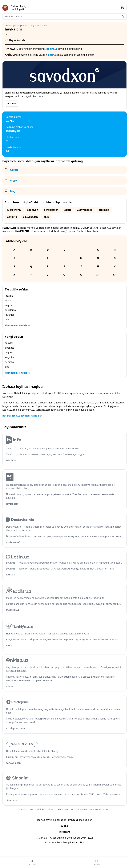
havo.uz (106, 809)
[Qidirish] (123, 17)
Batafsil (12, 103)
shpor (8, 300)
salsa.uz (32, 809)
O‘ (64, 275)
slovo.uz (52, 809)
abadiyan (33, 210)
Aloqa (65, 826)
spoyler (9, 343)
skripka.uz (42, 809)
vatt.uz (74, 809)
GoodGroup (63, 842)
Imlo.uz (17, 410)
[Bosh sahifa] (33, 8)
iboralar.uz (83, 809)
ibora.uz (23, 809)
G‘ (81, 275)
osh (7, 319)
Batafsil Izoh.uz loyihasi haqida (22, 416)
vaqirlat (9, 305)
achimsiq (104, 210)
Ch (115, 275)
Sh (98, 275)
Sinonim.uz (51, 49)
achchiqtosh (51, 210)
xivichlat (9, 315)
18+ (82, 842)
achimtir (12, 217)
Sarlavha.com (43, 410)
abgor (68, 210)
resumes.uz (95, 809)
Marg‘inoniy (14, 210)
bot (7, 367)
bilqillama (10, 310)
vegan (8, 352)
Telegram (64, 832)
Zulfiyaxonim (85, 210)
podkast (9, 348)
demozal (10, 362)
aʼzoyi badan (31, 217)
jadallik (9, 296)
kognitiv (9, 357)
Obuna (49, 842)
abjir (46, 217)
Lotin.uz (53, 55)
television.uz (63, 809)
